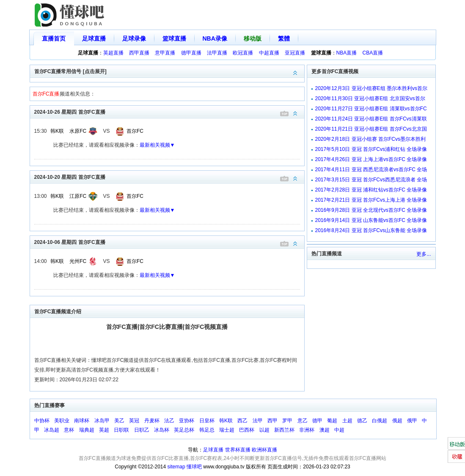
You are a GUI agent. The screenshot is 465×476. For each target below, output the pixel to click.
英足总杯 (184, 430)
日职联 (121, 430)
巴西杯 (247, 430)
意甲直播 (165, 53)
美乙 (119, 421)
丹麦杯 (152, 421)
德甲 (317, 421)
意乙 (303, 421)
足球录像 (134, 38)
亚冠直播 (295, 53)
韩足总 (207, 430)
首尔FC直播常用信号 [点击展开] (169, 71)
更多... (424, 254)
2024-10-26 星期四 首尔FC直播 (169, 111)
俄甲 (412, 421)
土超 (347, 421)
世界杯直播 (238, 450)
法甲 (258, 421)
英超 (104, 430)
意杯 (69, 430)
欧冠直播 (243, 53)
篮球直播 (174, 38)
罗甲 (287, 421)
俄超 (397, 421)
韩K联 (57, 131)
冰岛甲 (102, 421)
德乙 (362, 421)
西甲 (272, 421)
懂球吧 (194, 467)
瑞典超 (87, 430)
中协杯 (42, 421)
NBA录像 (215, 38)
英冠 (134, 421)
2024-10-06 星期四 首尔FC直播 (169, 242)
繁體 (284, 38)
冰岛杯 (162, 430)
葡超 (332, 421)
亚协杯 (187, 421)
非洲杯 (307, 430)
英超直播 (113, 53)
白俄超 (380, 421)
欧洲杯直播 (264, 450)
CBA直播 (373, 53)
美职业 (62, 421)
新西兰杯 (284, 430)
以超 (264, 430)
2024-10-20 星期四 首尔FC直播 (169, 176)
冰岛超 (52, 430)
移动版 (253, 38)
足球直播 (94, 38)
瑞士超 (227, 430)
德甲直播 (191, 53)
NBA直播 (347, 53)
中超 (339, 430)
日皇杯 (207, 421)
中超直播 (269, 53)
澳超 (325, 430)
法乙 (169, 421)
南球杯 (82, 421)
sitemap (176, 467)
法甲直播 (217, 53)
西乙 (242, 421)
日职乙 (142, 430)
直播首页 (54, 38)
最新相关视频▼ (157, 145)
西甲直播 (139, 53)
